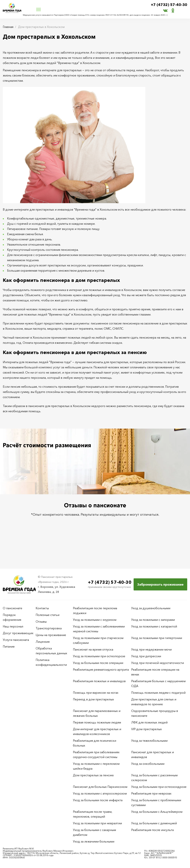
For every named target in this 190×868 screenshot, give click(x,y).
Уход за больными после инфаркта (98, 800)
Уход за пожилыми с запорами (153, 620)
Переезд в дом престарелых (93, 699)
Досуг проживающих (18, 633)
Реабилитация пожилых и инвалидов (99, 681)
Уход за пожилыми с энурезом (95, 620)
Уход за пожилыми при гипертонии (157, 638)
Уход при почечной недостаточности (158, 663)
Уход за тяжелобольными (149, 741)
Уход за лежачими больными (94, 841)
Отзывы (41, 622)
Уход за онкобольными (148, 764)
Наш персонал (13, 626)
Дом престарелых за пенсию (93, 775)
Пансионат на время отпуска (93, 649)
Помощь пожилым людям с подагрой (158, 693)
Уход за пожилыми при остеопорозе (99, 656)
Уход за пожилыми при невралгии (97, 823)
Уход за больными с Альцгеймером (157, 812)
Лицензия (43, 642)
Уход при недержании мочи (151, 649)
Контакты (42, 608)
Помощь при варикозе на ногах (96, 693)
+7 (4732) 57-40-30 (169, 5)
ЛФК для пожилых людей (149, 722)
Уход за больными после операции (98, 663)
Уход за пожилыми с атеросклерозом (100, 793)
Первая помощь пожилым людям (97, 722)
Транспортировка (49, 628)
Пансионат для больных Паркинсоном (100, 787)
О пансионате (13, 608)
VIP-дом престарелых (146, 729)
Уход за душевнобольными (151, 608)
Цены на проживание (51, 635)
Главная (8, 27)
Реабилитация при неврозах (151, 793)
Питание (9, 646)
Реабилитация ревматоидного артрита (101, 670)
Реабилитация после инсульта (152, 830)
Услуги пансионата (16, 640)
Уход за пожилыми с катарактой (154, 626)
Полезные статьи (47, 615)
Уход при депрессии (146, 656)
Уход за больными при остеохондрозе (159, 787)
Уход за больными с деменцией (154, 823)
